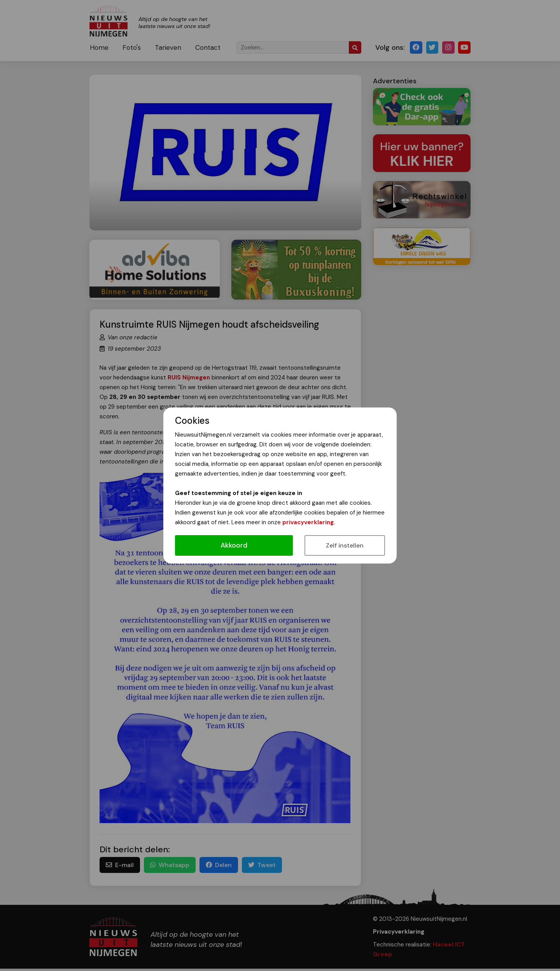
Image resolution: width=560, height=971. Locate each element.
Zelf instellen (345, 545)
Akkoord (234, 545)
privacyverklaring (308, 522)
